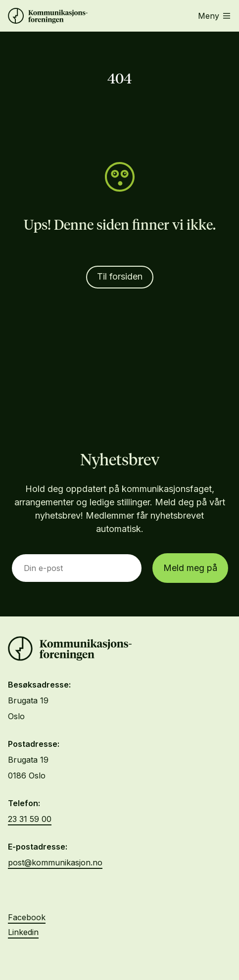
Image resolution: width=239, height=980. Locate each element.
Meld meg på (190, 568)
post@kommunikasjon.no (55, 862)
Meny (214, 16)
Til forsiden (120, 276)
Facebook (27, 917)
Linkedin (23, 932)
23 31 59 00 (30, 819)
